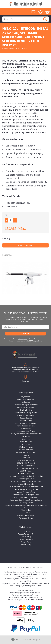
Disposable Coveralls (26, 484)
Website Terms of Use (26, 534)
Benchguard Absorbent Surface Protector (26, 434)
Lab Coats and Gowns (26, 450)
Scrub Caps (26, 444)
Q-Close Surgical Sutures (26, 479)
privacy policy (23, 339)
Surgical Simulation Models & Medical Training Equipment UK (26, 506)
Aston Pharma (35, 593)
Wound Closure (26, 421)
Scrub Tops (26, 439)
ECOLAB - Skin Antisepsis (26, 463)
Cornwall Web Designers (31, 640)
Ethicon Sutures (26, 418)
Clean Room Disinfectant (26, 431)
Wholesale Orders (26, 518)
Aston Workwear (32, 595)
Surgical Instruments (26, 415)
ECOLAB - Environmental (26, 466)
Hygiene (26, 455)
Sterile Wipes (26, 428)
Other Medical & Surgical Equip (26, 413)
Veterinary (26, 436)
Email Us (26, 381)
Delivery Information (26, 515)
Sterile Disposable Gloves (26, 426)
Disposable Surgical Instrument (26, 405)
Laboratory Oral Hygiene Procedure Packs (26, 500)
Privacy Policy (26, 542)
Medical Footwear (26, 447)
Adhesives (26, 402)
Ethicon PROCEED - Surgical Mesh (26, 495)
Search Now (45, 19)
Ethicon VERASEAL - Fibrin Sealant (26, 497)
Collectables (26, 458)
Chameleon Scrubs (35, 597)
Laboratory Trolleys (26, 503)
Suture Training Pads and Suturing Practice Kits (26, 487)
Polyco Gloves (26, 397)
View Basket (26, 510)
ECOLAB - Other (26, 471)
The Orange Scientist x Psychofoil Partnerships (26, 476)
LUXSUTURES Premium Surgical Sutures (26, 481)
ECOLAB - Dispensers (26, 473)
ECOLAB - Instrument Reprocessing (26, 468)
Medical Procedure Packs (26, 492)
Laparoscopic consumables (26, 407)
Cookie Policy (26, 537)
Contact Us (26, 531)
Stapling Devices (26, 410)
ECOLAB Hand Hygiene (26, 460)
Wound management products (26, 423)
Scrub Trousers (26, 442)
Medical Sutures (37, 599)
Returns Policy (26, 545)
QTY (6, 215)
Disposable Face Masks (26, 452)
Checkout (26, 513)
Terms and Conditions (26, 539)
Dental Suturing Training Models (26, 489)
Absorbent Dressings (26, 399)
